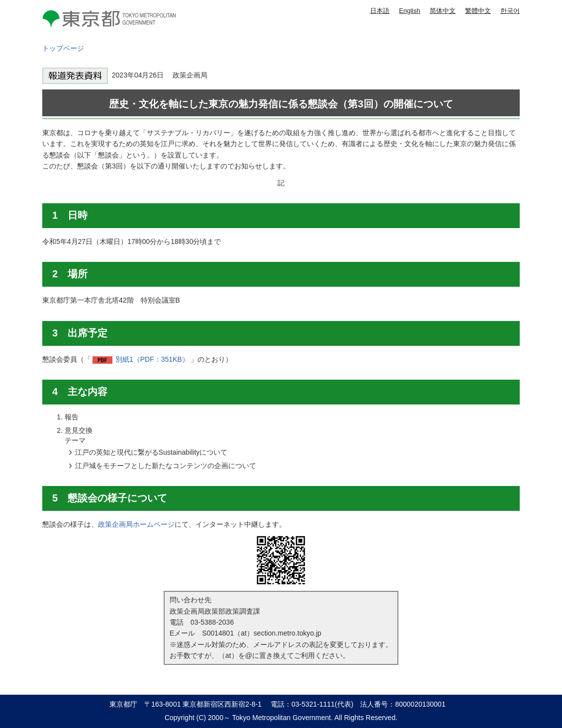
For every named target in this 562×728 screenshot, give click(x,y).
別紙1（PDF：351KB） (152, 359)
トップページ (63, 48)
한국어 (510, 11)
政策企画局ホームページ (136, 524)
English (410, 11)
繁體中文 (478, 11)
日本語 (380, 11)
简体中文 (443, 11)
